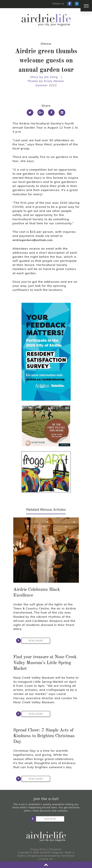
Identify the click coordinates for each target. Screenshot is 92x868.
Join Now (46, 819)
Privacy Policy (39, 849)
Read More (32, 641)
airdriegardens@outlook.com (32, 240)
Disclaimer (56, 849)
